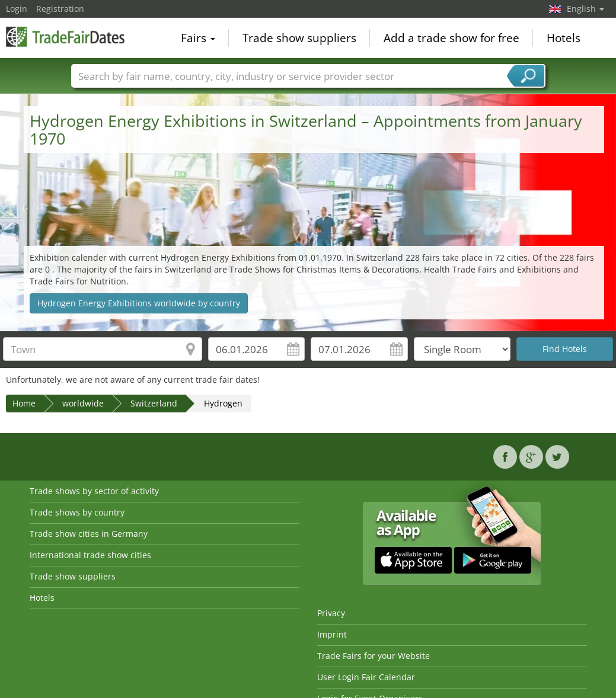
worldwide (83, 403)
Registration (60, 9)
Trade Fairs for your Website (374, 656)
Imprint (332, 634)
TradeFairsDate (65, 37)
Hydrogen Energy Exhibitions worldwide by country (139, 303)
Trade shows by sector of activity (94, 491)
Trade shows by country (77, 512)
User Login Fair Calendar (366, 677)
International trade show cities (90, 555)
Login (17, 9)
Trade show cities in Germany (89, 534)
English (585, 9)
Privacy (331, 613)
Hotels (564, 38)
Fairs (198, 38)
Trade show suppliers (299, 38)
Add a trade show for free (451, 38)
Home (24, 403)
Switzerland (154, 403)
